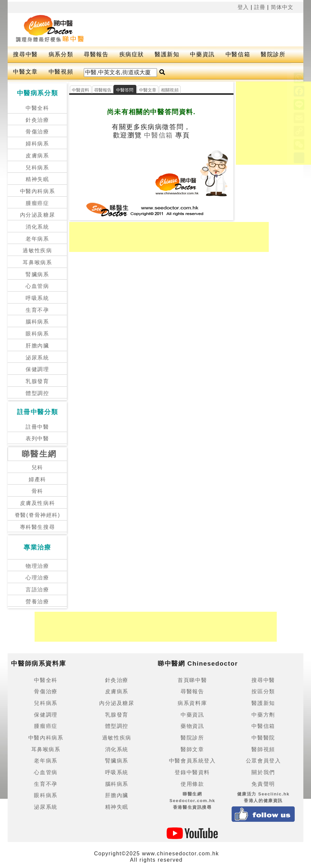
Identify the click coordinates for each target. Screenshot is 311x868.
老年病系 (37, 239)
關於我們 (263, 772)
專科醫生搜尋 (38, 527)
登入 (243, 7)
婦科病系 (37, 144)
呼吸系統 (37, 298)
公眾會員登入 (263, 761)
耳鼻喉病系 (37, 262)
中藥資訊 (202, 54)
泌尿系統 (37, 358)
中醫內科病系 (38, 191)
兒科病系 (37, 168)
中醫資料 (81, 90)
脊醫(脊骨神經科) (37, 515)
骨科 (37, 491)
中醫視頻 (61, 72)
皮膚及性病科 (38, 503)
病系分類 (61, 54)
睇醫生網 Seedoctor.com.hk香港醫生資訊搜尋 (192, 800)
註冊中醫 (37, 427)
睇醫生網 (39, 454)
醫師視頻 (263, 749)
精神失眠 (37, 179)
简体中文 (282, 7)
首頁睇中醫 (192, 680)
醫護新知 (167, 54)
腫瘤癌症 (37, 203)
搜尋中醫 (25, 54)
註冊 (260, 7)
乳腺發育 (37, 381)
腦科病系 (37, 322)
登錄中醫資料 (192, 772)
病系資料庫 (192, 703)
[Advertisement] (193, 30)
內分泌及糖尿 (38, 215)
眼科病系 (37, 334)
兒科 (37, 467)
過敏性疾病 (37, 250)
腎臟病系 (37, 274)
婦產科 (37, 479)
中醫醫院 (263, 738)
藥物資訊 (192, 726)
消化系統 (37, 227)
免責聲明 (263, 784)
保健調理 (37, 369)
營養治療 (37, 602)
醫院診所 (273, 54)
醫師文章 (192, 749)
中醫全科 (37, 108)
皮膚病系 (37, 156)
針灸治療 (37, 120)
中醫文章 (25, 72)
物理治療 (37, 566)
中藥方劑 (263, 715)
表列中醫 (37, 438)
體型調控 (37, 393)
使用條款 (192, 784)
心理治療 (37, 578)
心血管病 (37, 286)
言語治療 (37, 590)
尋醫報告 (96, 54)
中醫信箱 (238, 54)
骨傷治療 (37, 132)
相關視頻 (170, 90)
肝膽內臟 (37, 346)
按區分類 (263, 691)
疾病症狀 (132, 54)
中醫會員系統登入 (192, 761)
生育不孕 (37, 310)
